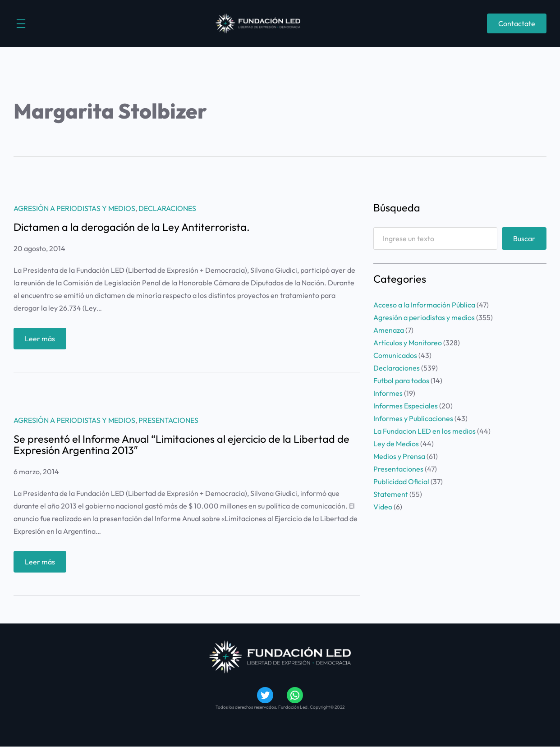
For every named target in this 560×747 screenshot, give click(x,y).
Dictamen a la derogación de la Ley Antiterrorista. (132, 227)
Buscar (524, 238)
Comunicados (395, 355)
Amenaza (389, 330)
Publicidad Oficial (401, 481)
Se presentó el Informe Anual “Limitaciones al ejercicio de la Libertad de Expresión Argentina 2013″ (181, 445)
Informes (388, 393)
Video (383, 507)
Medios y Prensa (399, 456)
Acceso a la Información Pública (424, 305)
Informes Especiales (406, 406)
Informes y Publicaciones (413, 418)
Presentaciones (168, 420)
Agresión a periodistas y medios (74, 208)
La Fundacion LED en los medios (425, 431)
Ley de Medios (396, 444)
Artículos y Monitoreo (408, 343)
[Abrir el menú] (21, 24)
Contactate (517, 23)
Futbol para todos (401, 380)
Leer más (43, 341)
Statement (391, 494)
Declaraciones (167, 208)
